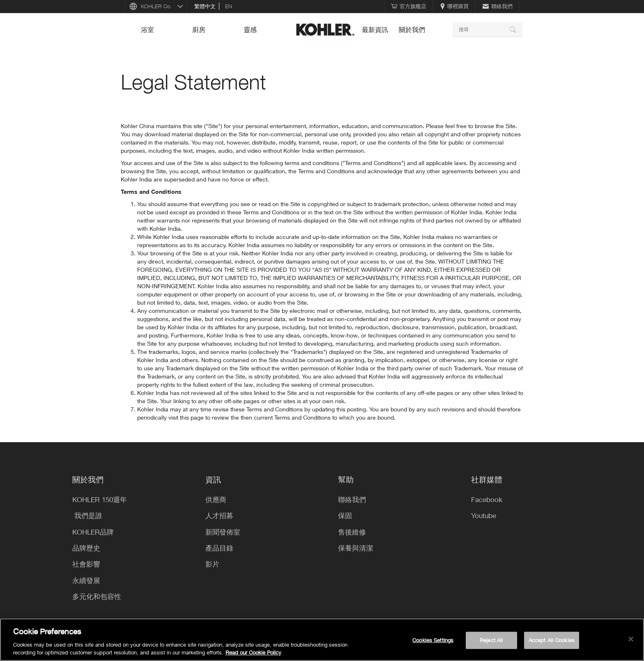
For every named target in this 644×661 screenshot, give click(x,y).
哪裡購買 (454, 6)
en (229, 6)
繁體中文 (205, 6)
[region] (322, 640)
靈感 (250, 30)
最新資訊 (375, 30)
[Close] (631, 639)
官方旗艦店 (409, 6)
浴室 (147, 30)
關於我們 (412, 30)
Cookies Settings (433, 640)
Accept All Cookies (552, 640)
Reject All (491, 640)
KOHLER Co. (156, 6)
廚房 (199, 30)
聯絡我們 (498, 6)
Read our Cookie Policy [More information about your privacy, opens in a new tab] (253, 652)
